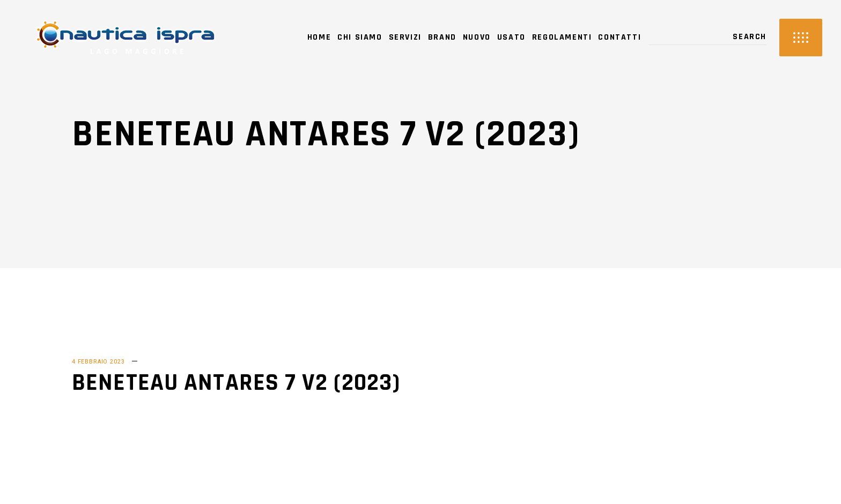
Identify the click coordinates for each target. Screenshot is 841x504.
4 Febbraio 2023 (98, 362)
